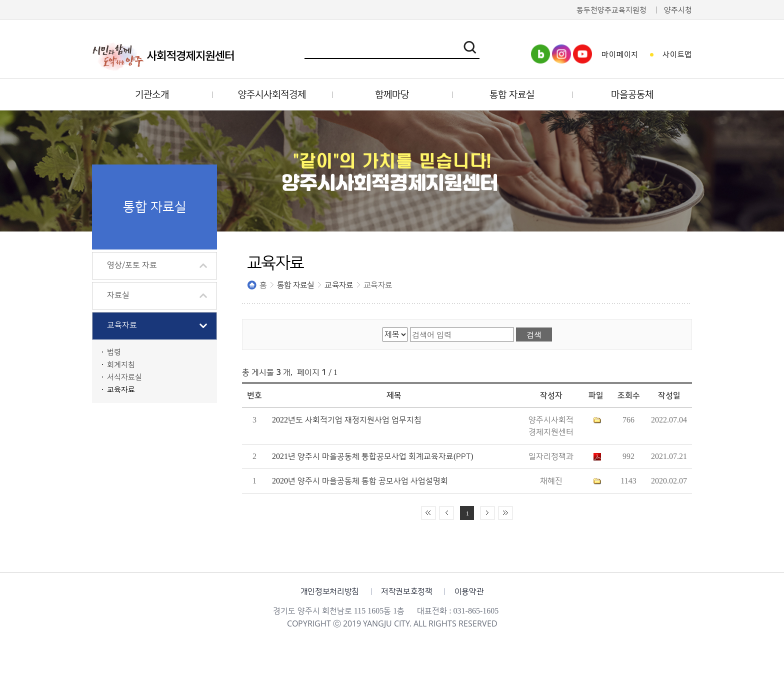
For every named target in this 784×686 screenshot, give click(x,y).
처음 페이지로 (428, 513)
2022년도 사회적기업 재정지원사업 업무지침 (347, 420)
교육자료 (339, 285)
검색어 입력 (410, 327)
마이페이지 (620, 55)
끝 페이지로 (505, 513)
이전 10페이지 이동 (446, 513)
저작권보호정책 (407, 591)
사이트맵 (677, 55)
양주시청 (678, 10)
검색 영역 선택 (382, 327)
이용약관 (469, 591)
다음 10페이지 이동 (487, 513)
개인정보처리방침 (330, 591)
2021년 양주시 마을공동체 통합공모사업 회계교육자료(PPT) (373, 456)
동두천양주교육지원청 (611, 10)
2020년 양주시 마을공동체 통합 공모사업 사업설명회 (360, 481)
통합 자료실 (295, 285)
